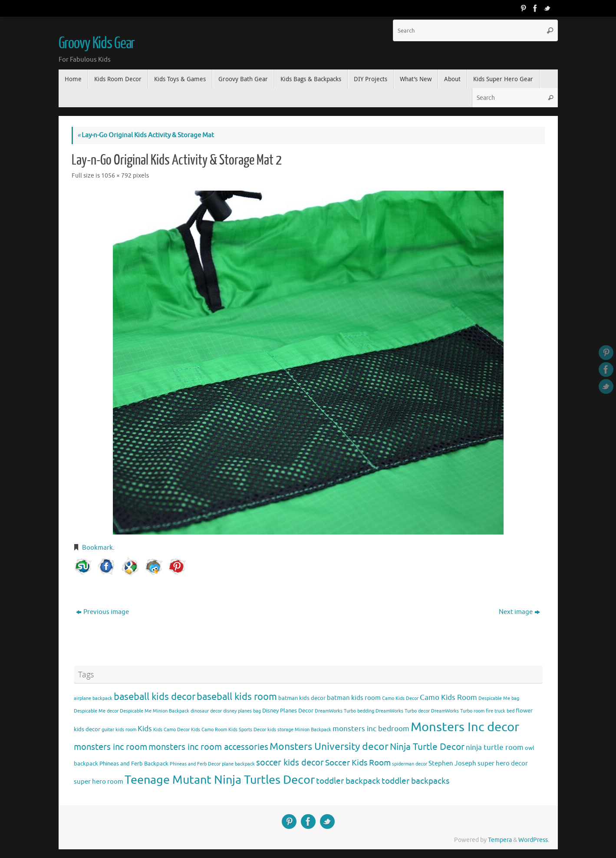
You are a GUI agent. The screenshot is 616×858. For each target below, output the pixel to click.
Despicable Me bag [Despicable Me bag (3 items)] (499, 698)
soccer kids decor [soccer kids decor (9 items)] (290, 762)
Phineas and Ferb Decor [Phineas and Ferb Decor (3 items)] (195, 764)
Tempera (500, 840)
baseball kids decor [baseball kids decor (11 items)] (155, 697)
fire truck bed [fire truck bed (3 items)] (500, 711)
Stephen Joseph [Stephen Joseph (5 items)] (452, 763)
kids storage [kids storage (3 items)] (280, 730)
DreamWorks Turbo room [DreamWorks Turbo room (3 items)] (458, 711)
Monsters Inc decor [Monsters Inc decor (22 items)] (465, 727)
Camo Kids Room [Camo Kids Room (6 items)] (448, 698)
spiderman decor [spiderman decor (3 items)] (410, 764)
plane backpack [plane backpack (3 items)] (238, 764)
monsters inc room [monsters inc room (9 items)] (110, 747)
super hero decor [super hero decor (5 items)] (503, 763)
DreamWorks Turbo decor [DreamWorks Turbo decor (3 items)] (403, 711)
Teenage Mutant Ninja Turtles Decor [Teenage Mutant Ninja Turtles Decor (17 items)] (220, 780)
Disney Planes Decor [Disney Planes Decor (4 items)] (288, 711)
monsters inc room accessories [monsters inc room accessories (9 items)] (208, 747)
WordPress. (534, 840)
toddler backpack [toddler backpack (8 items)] (348, 781)
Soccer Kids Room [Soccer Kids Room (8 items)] (358, 763)
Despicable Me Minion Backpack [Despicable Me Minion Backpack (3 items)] (155, 711)
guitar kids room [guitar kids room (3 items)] (119, 730)
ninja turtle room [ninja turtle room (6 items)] (495, 747)
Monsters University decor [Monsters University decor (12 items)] (329, 747)
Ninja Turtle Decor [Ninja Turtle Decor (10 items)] (427, 747)
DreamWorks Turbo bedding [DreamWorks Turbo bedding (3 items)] (344, 711)
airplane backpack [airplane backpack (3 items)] (93, 698)
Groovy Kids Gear (97, 43)
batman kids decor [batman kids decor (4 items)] (302, 698)
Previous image (102, 612)
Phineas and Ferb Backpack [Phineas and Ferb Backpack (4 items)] (134, 764)
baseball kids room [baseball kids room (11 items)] (237, 697)
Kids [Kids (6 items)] (145, 729)
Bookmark (97, 548)
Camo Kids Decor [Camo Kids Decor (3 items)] (400, 698)
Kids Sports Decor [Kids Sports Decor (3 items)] (247, 730)
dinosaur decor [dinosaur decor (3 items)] (206, 711)
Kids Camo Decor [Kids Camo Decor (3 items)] (171, 730)
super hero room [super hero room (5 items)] (99, 782)
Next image (519, 612)
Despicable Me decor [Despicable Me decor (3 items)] (96, 711)
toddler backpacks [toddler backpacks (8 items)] (415, 781)
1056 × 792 (116, 176)
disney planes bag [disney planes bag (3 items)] (242, 711)
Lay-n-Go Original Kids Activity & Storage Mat (146, 135)
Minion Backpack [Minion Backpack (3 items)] (313, 730)
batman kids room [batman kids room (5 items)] (354, 698)
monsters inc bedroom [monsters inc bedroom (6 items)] (371, 729)
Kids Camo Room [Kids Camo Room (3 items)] (209, 730)
